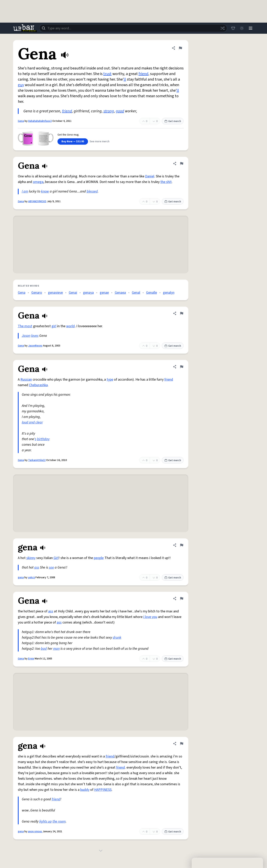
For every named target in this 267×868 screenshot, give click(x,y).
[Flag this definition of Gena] (180, 48)
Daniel (150, 176)
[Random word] (222, 28)
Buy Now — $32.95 (73, 141)
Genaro (37, 293)
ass (37, 567)
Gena (21, 121)
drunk (117, 638)
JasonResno (35, 346)
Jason (26, 336)
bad (44, 649)
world (70, 326)
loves (35, 336)
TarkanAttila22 (37, 460)
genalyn (169, 293)
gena (21, 577)
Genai (73, 293)
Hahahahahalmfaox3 (40, 121)
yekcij (31, 577)
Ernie (31, 659)
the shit (166, 182)
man (56, 649)
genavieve (55, 293)
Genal (136, 293)
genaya (88, 293)
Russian (26, 380)
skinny (31, 558)
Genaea (120, 293)
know (45, 191)
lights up (45, 821)
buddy (85, 790)
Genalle (152, 293)
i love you (150, 617)
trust (107, 74)
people (99, 558)
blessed (92, 191)
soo (51, 567)
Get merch (173, 121)
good (120, 111)
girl (54, 326)
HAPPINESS (103, 790)
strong (109, 111)
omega (38, 182)
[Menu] (251, 28)
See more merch (100, 141)
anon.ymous (35, 831)
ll (125, 79)
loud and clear (32, 422)
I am (25, 191)
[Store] (233, 28)
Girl (56, 558)
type (110, 380)
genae (104, 293)
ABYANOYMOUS (37, 201)
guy (21, 85)
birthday (43, 439)
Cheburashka (38, 385)
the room (59, 821)
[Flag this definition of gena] (182, 545)
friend (143, 74)
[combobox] (133, 28)
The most (25, 326)
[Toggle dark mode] (242, 28)
